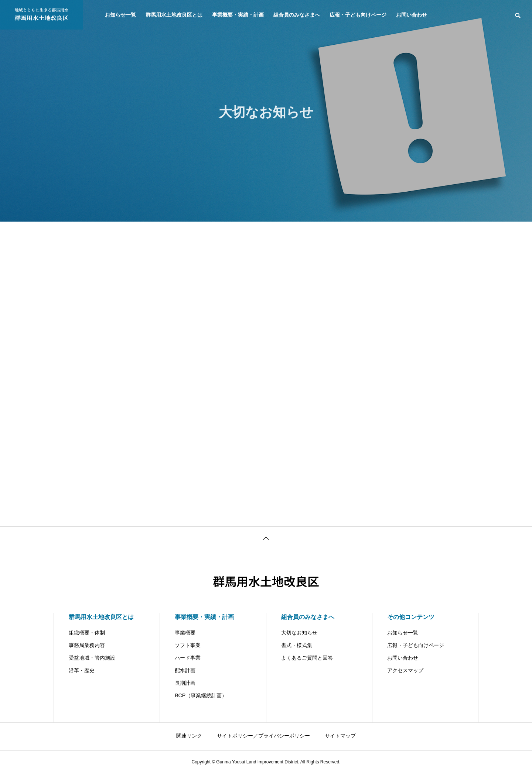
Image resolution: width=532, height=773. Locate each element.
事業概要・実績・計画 (238, 15)
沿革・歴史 (82, 670)
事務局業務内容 (87, 645)
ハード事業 (188, 658)
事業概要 (185, 633)
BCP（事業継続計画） (201, 695)
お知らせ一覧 (120, 15)
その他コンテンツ (411, 617)
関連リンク (189, 736)
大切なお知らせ (299, 633)
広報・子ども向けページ (358, 15)
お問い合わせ (412, 15)
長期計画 (185, 683)
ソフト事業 (188, 645)
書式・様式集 (297, 645)
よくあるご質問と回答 (307, 658)
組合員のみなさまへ (297, 15)
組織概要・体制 (87, 633)
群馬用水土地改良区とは (174, 15)
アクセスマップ (405, 670)
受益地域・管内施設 (92, 658)
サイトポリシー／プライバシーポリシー (263, 736)
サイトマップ (340, 736)
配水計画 (185, 670)
